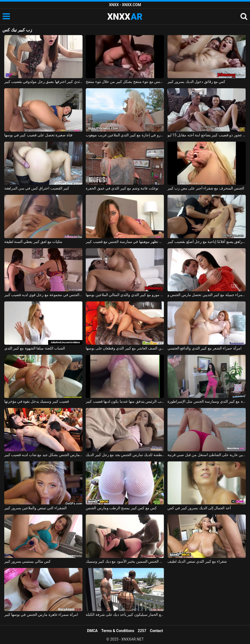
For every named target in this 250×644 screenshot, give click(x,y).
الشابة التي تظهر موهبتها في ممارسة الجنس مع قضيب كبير (125, 242)
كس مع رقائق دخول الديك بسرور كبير (197, 82)
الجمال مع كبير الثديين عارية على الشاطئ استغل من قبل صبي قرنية (207, 455)
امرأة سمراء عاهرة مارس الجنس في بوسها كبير (41, 614)
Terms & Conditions (118, 631)
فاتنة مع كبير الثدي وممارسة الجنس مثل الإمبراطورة (207, 401)
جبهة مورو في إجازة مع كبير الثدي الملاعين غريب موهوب (125, 135)
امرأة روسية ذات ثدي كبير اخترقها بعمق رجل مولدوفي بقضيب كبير (43, 82)
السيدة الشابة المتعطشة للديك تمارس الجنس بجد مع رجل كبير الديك (125, 455)
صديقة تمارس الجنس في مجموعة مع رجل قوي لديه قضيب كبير (43, 295)
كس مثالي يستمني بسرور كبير (28, 561)
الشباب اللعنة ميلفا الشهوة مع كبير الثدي (35, 348)
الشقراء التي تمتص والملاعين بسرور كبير (35, 508)
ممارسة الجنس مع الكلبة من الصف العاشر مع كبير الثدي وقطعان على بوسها (125, 348)
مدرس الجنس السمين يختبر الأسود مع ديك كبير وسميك (125, 561)
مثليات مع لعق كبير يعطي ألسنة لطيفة (33, 242)
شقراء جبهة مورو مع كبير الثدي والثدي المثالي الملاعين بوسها (125, 295)
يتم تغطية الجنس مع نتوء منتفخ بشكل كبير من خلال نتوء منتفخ (125, 82)
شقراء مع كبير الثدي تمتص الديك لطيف (197, 561)
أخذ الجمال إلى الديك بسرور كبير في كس (199, 508)
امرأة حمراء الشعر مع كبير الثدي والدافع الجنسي (204, 348)
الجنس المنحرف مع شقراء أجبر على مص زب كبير (206, 188)
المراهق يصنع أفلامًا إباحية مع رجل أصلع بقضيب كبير (207, 242)
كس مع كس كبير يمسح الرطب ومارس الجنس (121, 508)
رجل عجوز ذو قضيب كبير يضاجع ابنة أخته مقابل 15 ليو (207, 135)
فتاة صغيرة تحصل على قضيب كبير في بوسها (38, 135)
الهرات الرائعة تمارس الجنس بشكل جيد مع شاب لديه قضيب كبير (43, 455)
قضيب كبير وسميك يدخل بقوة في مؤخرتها (37, 401)
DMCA (92, 631)
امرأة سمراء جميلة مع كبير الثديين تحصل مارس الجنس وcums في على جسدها (207, 295)
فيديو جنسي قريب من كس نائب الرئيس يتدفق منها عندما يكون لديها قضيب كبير (125, 401)
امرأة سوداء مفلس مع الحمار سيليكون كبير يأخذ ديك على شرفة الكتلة (125, 614)
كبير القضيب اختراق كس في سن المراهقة (37, 188)
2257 (142, 631)
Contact (156, 631)
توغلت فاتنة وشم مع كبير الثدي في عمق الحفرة (122, 188)
